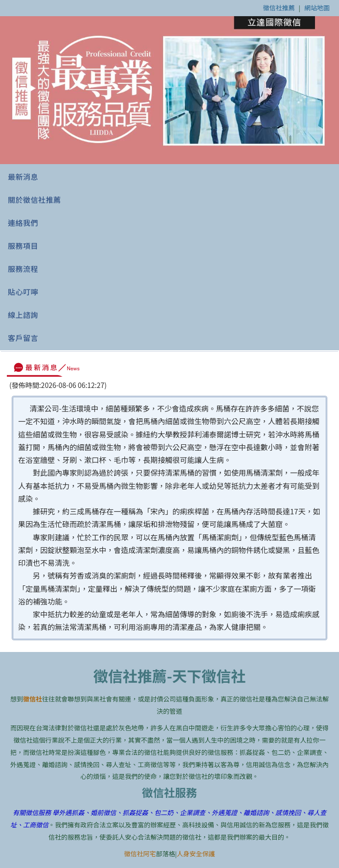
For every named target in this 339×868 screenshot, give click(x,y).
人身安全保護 (196, 854)
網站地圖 (317, 8)
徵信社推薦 (279, 8)
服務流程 (23, 269)
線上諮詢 (23, 315)
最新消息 (23, 177)
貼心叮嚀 (23, 292)
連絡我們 (23, 223)
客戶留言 (23, 338)
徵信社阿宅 (140, 854)
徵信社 (33, 699)
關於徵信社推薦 (35, 200)
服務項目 (23, 246)
